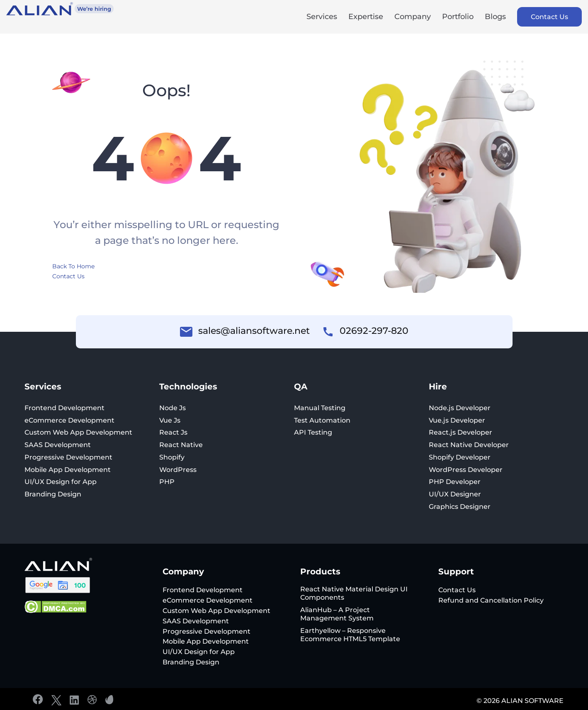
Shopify (172, 457)
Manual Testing (320, 408)
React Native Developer (469, 445)
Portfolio (458, 17)
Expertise (366, 17)
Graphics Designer (460, 507)
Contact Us (549, 17)
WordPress (178, 470)
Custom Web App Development (78, 432)
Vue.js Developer (457, 420)
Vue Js (170, 420)
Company (413, 17)
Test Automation (322, 420)
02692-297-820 (374, 331)
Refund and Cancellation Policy (491, 600)
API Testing (313, 432)
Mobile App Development (68, 470)
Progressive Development (68, 457)
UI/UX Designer (455, 494)
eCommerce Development (69, 420)
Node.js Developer (460, 408)
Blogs (495, 17)
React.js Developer (460, 432)
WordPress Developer (466, 470)
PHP (167, 482)
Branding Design (53, 494)
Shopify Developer (460, 457)
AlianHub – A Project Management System (337, 614)
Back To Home (73, 266)
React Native (181, 445)
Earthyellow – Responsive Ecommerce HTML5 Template (350, 635)
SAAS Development (58, 445)
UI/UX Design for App (61, 482)
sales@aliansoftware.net (254, 331)
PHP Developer (455, 482)
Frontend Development (64, 408)
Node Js (173, 408)
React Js (173, 432)
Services (322, 17)
